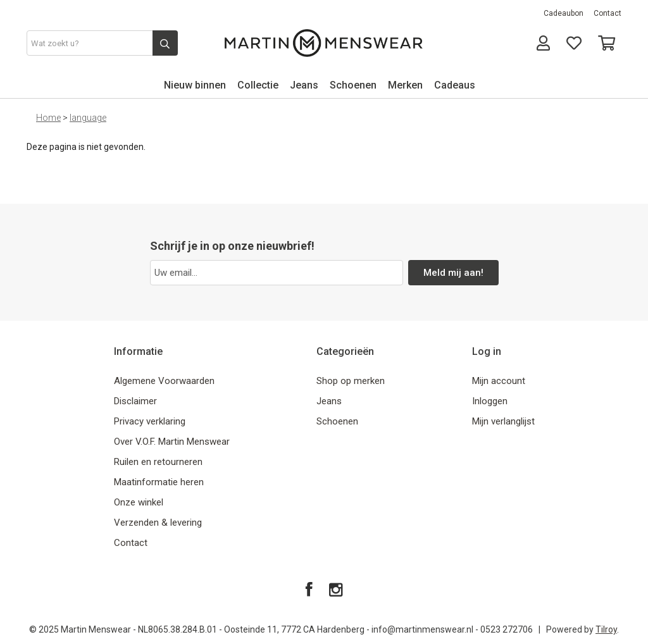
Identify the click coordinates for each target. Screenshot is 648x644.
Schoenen (353, 85)
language (88, 118)
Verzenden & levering (158, 523)
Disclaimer (135, 401)
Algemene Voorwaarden (164, 381)
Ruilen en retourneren (158, 462)
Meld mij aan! (453, 273)
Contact (607, 13)
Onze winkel (139, 502)
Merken (405, 85)
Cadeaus (455, 85)
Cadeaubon (564, 13)
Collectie (258, 85)
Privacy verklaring (150, 421)
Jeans (304, 85)
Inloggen (490, 401)
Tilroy (606, 629)
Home (48, 118)
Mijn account (499, 381)
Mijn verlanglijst (503, 421)
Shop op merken (351, 381)
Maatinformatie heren (159, 482)
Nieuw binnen (195, 85)
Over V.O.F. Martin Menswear (172, 442)
